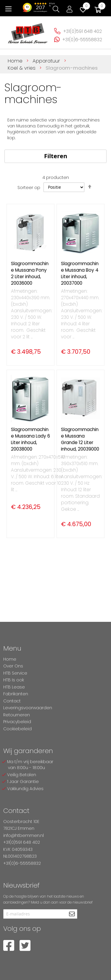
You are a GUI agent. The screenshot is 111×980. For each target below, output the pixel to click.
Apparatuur (47, 61)
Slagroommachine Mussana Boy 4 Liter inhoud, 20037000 (80, 273)
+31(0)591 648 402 (83, 31)
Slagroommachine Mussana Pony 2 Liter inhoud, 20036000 (30, 273)
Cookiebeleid (17, 729)
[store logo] (28, 32)
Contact (12, 701)
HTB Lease (14, 687)
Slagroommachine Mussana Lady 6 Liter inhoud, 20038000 (30, 439)
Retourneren (17, 715)
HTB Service (15, 673)
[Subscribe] (72, 914)
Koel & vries (22, 68)
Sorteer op (29, 187)
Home (16, 61)
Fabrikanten (16, 694)
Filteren (56, 156)
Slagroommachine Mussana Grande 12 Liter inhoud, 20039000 (80, 439)
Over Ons (13, 666)
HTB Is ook (14, 680)
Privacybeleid (17, 722)
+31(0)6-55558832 (82, 40)
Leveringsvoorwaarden (28, 708)
